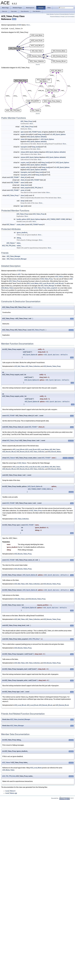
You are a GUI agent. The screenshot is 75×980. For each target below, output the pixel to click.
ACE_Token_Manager (13, 256)
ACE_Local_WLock (57, 283)
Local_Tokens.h (10, 791)
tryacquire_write (26, 175)
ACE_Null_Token (20, 366)
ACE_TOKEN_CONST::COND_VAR (58, 219)
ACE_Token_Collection (33, 366)
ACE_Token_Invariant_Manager (17, 259)
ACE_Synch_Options (59, 134)
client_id (23, 177)
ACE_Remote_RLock (23, 452)
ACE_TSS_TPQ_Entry (9, 246)
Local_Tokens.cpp (11, 793)
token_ (19, 243)
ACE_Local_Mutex (33, 283)
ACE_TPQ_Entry (36, 188)
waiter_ (19, 246)
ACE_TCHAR (33, 132)
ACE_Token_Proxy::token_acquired (46, 288)
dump (22, 201)
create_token (21, 225)
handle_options (22, 219)
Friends (62, 17)
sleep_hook (42, 134)
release (23, 152)
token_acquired (26, 188)
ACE (20, 25)
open (22, 132)
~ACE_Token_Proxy (27, 127)
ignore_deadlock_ (22, 233)
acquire (23, 134)
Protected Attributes (55, 17)
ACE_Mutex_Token (7, 288)
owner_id (24, 190)
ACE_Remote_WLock (9, 452)
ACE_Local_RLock (45, 283)
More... (29, 25)
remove (23, 157)
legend (38, 64)
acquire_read (25, 163)
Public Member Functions (53, 14)
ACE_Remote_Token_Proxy (52, 366)
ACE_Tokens (10, 225)
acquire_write (25, 167)
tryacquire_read (26, 172)
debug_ (19, 238)
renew (23, 139)
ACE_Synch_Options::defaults (37, 137)
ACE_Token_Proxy (26, 121)
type (22, 206)
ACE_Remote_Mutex (54, 452)
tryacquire (24, 147)
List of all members (70, 17)
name (39, 132)
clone (22, 195)
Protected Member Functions (67, 14)
